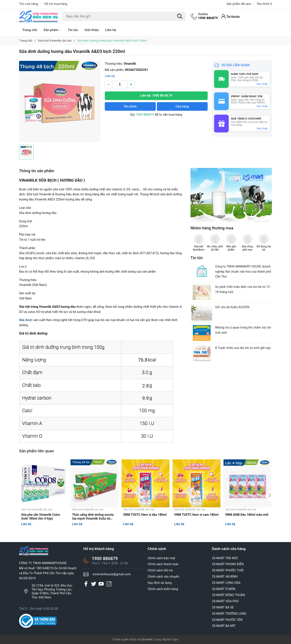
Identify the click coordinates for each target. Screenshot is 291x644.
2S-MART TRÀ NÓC (225, 558)
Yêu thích (130, 106)
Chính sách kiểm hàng (163, 589)
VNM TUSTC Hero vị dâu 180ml (145, 515)
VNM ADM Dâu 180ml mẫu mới (247, 515)
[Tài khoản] (231, 16)
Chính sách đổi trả (160, 570)
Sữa (22, 320)
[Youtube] (101, 584)
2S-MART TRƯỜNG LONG (229, 614)
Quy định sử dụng (160, 583)
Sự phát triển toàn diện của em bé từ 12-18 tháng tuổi (243, 289)
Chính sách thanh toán (163, 564)
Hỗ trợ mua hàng (56, 4)
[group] (60, 102)
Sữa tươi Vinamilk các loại (37, 510)
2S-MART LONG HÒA (226, 583)
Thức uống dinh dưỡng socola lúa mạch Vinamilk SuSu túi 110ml (93, 517)
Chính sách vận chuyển (163, 577)
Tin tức (73, 30)
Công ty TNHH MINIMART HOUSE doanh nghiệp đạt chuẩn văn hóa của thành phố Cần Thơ (243, 272)
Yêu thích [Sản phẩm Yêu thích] (264, 4)
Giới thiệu (92, 30)
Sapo (175, 639)
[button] (269, 496)
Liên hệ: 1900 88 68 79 (156, 96)
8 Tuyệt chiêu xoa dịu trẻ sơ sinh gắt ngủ (243, 348)
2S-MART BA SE (223, 607)
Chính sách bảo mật (161, 558)
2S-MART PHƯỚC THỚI (228, 570)
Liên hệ (111, 30)
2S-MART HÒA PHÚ (225, 601)
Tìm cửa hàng (29, 4)
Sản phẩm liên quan (37, 451)
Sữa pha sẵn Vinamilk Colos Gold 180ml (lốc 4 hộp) (41, 517)
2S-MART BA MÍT (224, 626)
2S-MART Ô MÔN (224, 589)
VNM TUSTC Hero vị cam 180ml (196, 515)
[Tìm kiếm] (180, 16)
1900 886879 (208, 16)
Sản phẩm (52, 30)
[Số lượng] (120, 84)
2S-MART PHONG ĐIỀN (228, 564)
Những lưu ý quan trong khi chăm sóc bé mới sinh (243, 330)
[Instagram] (109, 584)
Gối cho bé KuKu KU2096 (232, 307)
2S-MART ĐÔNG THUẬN (228, 595)
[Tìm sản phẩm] (124, 16)
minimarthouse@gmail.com (112, 574)
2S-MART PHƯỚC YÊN (227, 620)
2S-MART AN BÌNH (225, 577)
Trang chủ (30, 30)
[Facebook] (86, 584)
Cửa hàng (182, 106)
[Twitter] (94, 584)
